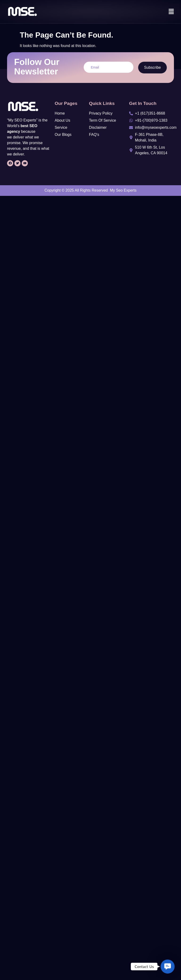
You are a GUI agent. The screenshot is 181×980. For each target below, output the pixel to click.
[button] (171, 12)
